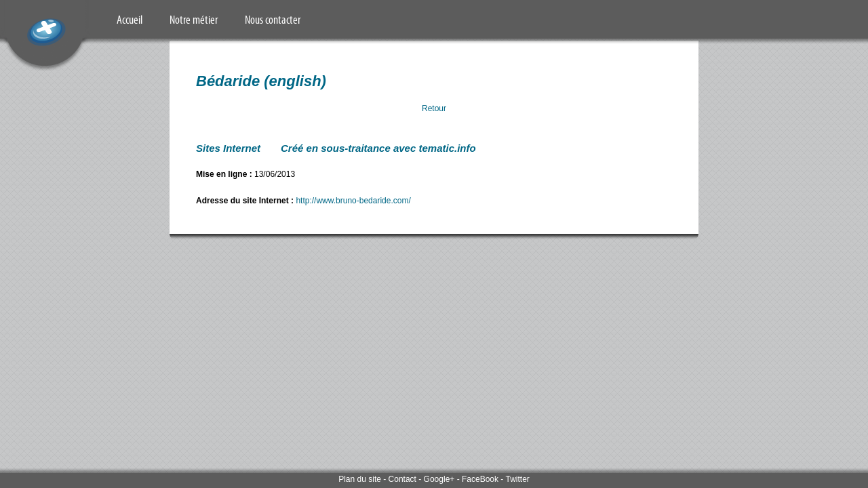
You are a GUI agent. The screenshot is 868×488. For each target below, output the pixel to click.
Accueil (130, 20)
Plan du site (360, 479)
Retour (434, 108)
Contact (402, 479)
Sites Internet (228, 148)
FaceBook (480, 479)
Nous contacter (273, 20)
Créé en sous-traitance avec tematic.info (378, 148)
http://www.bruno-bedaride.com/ (353, 201)
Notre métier (194, 20)
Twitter (517, 479)
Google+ (439, 479)
